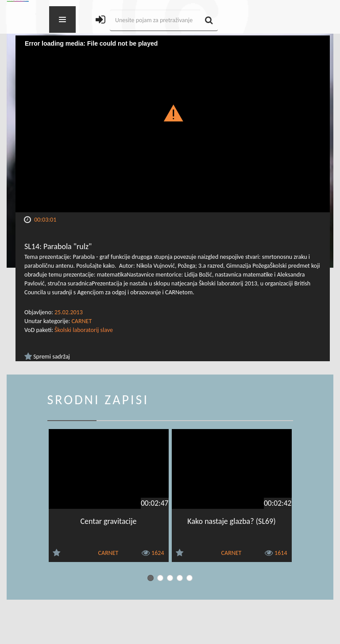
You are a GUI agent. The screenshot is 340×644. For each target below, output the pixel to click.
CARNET (81, 321)
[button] (173, 113)
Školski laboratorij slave (84, 330)
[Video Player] (173, 124)
